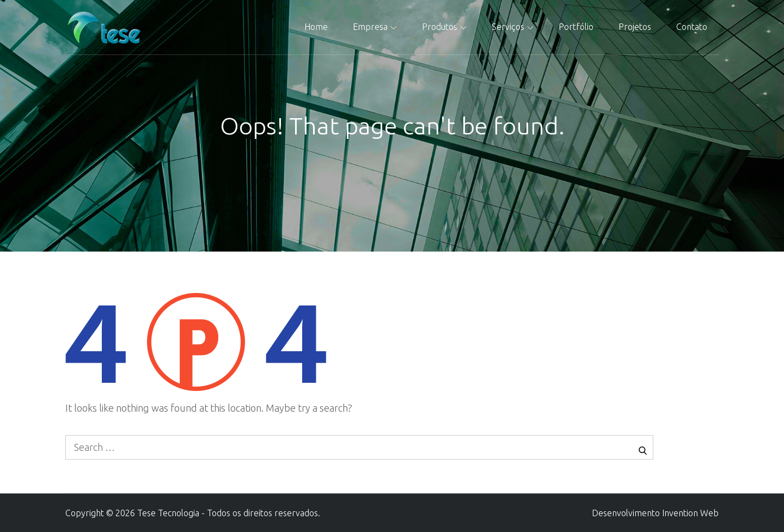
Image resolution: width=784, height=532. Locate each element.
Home (316, 27)
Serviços (513, 27)
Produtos (444, 27)
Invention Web (690, 513)
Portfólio (576, 27)
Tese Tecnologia (168, 513)
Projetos (635, 27)
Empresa (375, 27)
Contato (692, 27)
